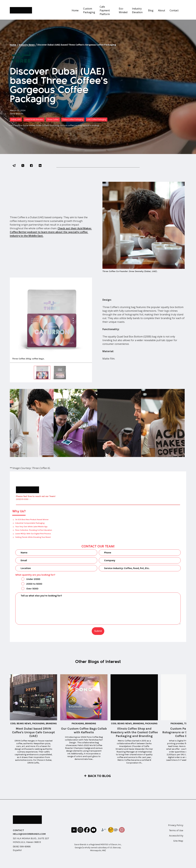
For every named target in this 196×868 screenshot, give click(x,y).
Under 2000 (28, 579)
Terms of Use (176, 830)
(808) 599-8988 (22, 846)
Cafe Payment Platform (105, 10)
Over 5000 (27, 589)
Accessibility (176, 836)
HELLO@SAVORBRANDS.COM (29, 834)
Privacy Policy (176, 825)
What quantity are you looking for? (35, 575)
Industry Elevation (137, 10)
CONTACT (18, 830)
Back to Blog (99, 776)
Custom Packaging (89, 10)
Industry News (27, 45)
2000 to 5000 (29, 584)
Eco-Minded (123, 10)
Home (75, 10)
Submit (98, 631)
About (162, 10)
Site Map (178, 841)
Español (17, 850)
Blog (151, 10)
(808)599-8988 (22, 499)
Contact (174, 10)
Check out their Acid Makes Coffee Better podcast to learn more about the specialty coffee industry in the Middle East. (51, 232)
